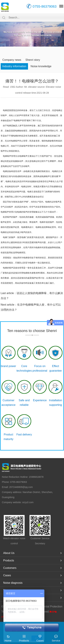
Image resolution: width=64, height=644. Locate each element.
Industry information (14, 66)
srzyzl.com (28, 502)
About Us (9, 553)
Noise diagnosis (13, 583)
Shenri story (33, 60)
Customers (10, 568)
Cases (7, 575)
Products (9, 560)
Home (8, 641)
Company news (12, 60)
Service (56, 641)
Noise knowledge (41, 66)
